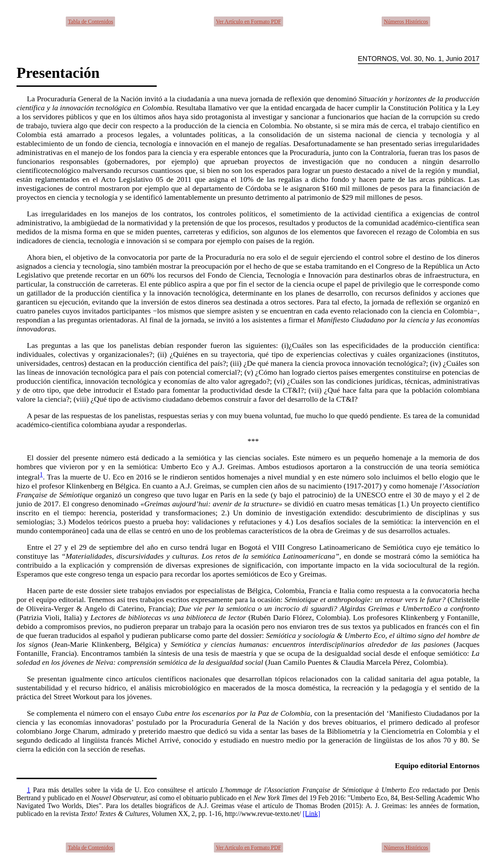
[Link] (312, 814)
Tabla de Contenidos (90, 22)
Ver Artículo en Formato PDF (249, 22)
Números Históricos (406, 22)
